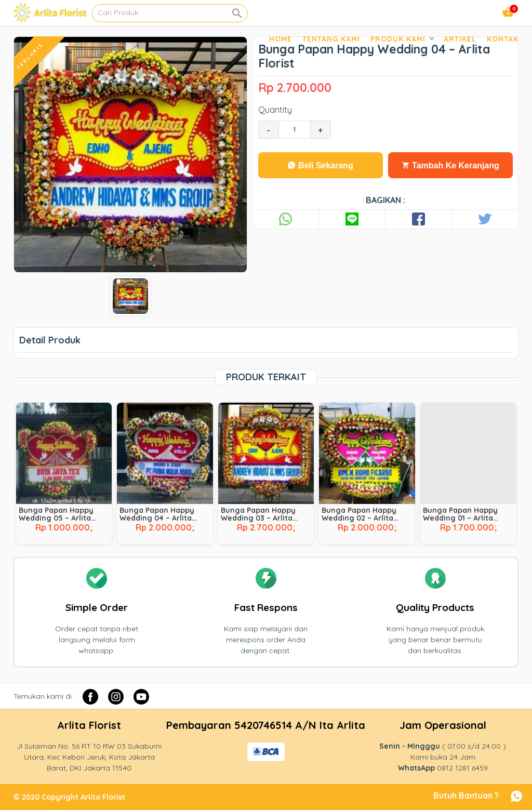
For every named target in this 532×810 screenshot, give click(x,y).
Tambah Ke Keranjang (451, 165)
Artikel (460, 39)
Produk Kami (398, 39)
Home (281, 39)
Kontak (503, 39)
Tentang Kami (331, 39)
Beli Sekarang (321, 165)
